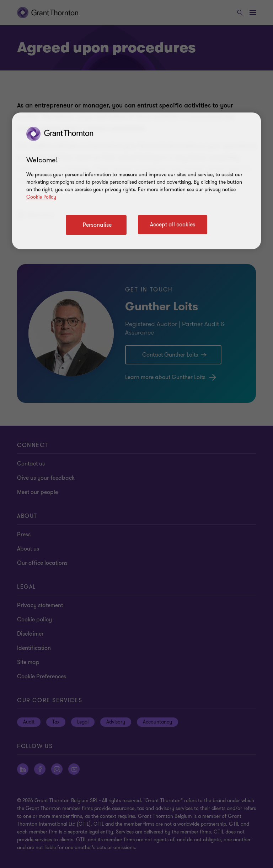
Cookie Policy (41, 197)
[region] (136, 181)
